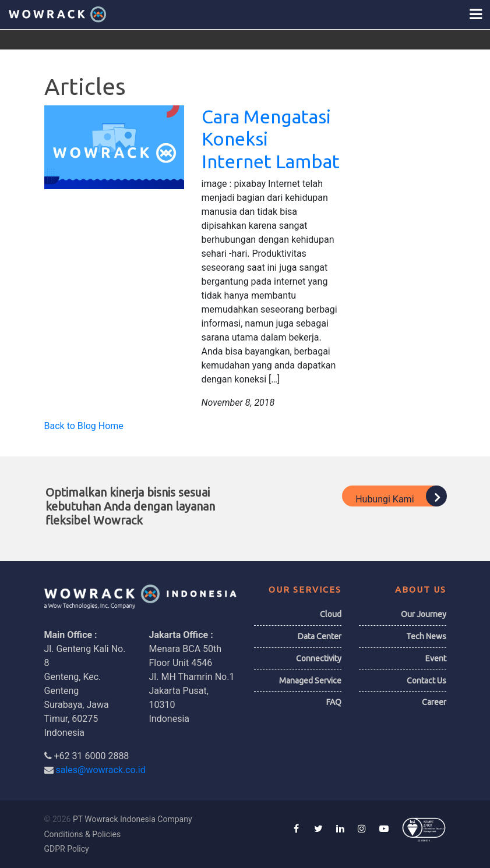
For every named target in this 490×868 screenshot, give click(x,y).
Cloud (331, 614)
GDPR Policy (67, 849)
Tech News (426, 636)
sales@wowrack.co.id (100, 770)
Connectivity (319, 658)
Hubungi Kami (401, 496)
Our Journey (424, 614)
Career (434, 702)
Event (436, 658)
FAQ (334, 702)
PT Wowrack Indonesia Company (133, 819)
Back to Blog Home (84, 426)
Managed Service (310, 681)
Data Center (320, 636)
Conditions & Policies (83, 834)
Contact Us (426, 681)
